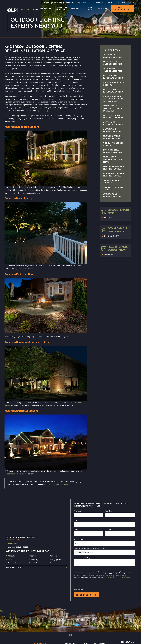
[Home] (23, 10)
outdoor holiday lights (13, 474)
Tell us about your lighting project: (84, 558)
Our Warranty (99, 3)
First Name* (78, 511)
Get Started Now (86, 595)
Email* (76, 520)
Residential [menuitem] (45, 9)
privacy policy (112, 578)
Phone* (76, 530)
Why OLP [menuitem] (90, 9)
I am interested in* (80, 539)
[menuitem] (113, 56)
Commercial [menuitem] (77, 9)
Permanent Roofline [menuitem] (61, 9)
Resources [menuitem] (102, 9)
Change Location (81, 3)
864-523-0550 (14, 543)
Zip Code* (108, 530)
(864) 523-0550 (128, 3)
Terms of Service (125, 578)
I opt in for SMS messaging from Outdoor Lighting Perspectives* (97, 585)
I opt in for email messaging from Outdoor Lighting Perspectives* (98, 570)
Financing (110, 3)
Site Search (121, 3)
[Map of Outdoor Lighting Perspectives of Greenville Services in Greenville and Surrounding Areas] (37, 516)
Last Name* (109, 511)
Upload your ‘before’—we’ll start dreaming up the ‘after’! (91, 549)
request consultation (122, 9)
